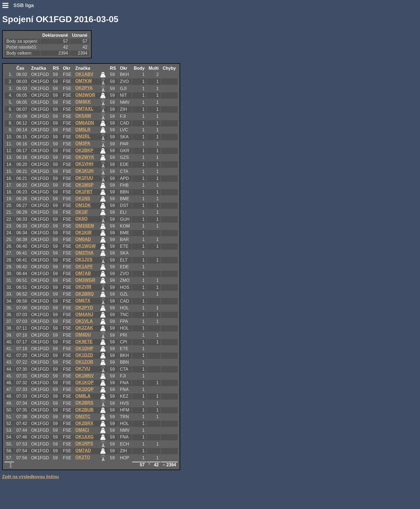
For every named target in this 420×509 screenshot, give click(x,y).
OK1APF (84, 267)
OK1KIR (83, 232)
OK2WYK (85, 157)
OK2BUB (85, 410)
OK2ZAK (84, 328)
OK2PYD (84, 308)
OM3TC (83, 416)
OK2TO (83, 457)
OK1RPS (84, 443)
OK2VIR (83, 287)
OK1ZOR (84, 362)
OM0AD (83, 239)
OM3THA (85, 253)
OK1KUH (85, 171)
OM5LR (83, 130)
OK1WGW (86, 246)
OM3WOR (85, 95)
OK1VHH (84, 164)
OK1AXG (85, 437)
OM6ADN (85, 123)
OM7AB (83, 273)
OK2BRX (84, 423)
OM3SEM (85, 226)
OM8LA (83, 396)
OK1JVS (84, 259)
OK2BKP (84, 150)
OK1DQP (85, 389)
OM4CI (82, 430)
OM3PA (83, 143)
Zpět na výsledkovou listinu (31, 477)
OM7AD (83, 451)
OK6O (81, 219)
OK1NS (83, 198)
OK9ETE (84, 342)
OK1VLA (84, 321)
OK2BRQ (85, 294)
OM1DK (83, 205)
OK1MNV (85, 376)
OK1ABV (84, 74)
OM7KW (84, 81)
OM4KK (83, 102)
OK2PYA (84, 88)
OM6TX (83, 301)
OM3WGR (85, 280)
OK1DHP (84, 348)
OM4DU (83, 335)
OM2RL (83, 136)
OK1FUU (84, 178)
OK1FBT (84, 192)
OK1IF (82, 212)
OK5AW (83, 116)
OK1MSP (85, 185)
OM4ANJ (84, 314)
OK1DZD (84, 355)
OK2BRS (84, 403)
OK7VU (83, 369)
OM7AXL (84, 109)
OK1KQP (85, 382)
